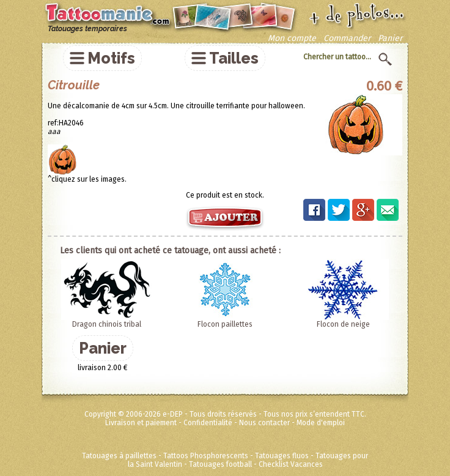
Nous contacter (264, 423)
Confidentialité (208, 423)
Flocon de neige (343, 324)
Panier (390, 38)
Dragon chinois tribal (107, 324)
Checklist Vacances (291, 464)
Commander (347, 38)
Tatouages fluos (282, 456)
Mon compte (292, 38)
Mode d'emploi (321, 423)
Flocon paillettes (225, 324)
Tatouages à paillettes (119, 456)
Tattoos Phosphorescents (206, 456)
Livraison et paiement (141, 423)
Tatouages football (220, 464)
